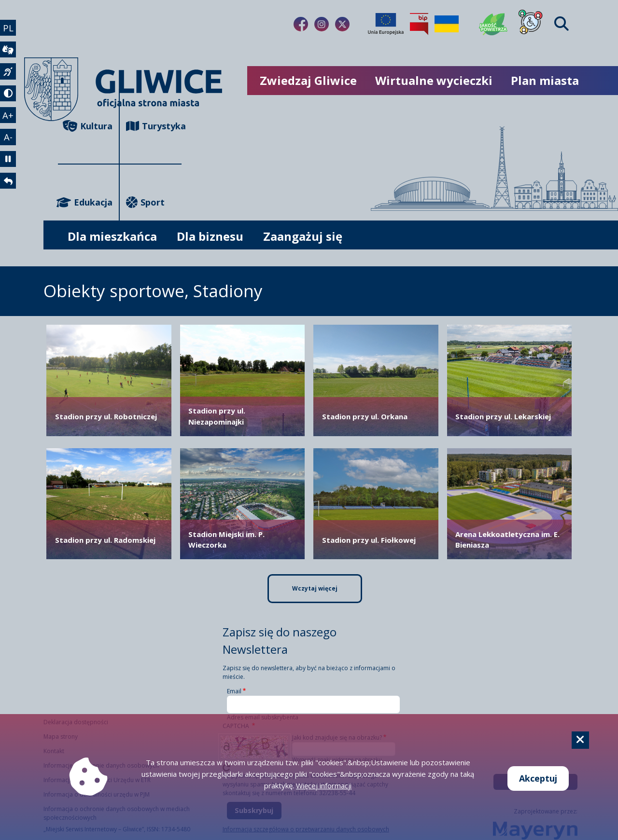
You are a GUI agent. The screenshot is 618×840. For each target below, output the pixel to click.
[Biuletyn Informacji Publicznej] (419, 24)
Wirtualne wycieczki (434, 80)
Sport (145, 202)
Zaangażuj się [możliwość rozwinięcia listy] (303, 236)
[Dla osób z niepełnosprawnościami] (531, 24)
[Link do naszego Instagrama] (322, 24)
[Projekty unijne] (386, 24)
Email (234, 691)
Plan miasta (545, 80)
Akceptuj (538, 778)
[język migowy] (9, 75)
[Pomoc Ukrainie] (447, 24)
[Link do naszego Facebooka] (301, 24)
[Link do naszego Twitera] (342, 24)
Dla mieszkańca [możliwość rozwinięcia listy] (112, 236)
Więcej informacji (324, 785)
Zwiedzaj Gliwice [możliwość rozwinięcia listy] (308, 80)
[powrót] (9, 191)
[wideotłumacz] (9, 52)
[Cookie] (580, 740)
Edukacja (85, 202)
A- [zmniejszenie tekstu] (9, 144)
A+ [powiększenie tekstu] (9, 121)
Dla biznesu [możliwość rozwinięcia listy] (210, 236)
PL (9, 28)
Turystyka (154, 126)
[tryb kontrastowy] (9, 98)
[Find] (562, 24)
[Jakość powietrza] (493, 24)
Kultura (88, 126)
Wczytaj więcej (315, 588)
